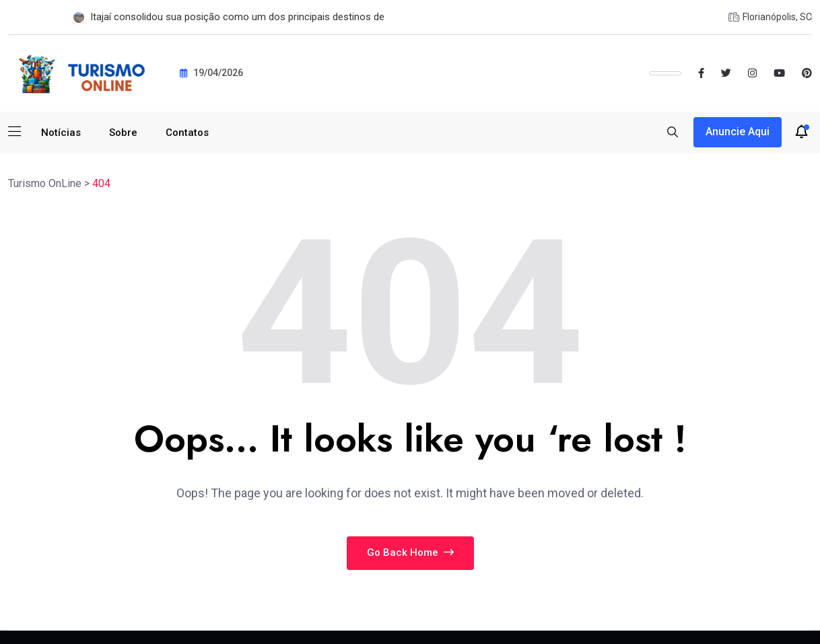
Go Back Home (410, 552)
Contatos (187, 133)
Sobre (123, 133)
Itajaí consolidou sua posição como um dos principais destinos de (237, 17)
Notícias (61, 133)
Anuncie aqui (738, 132)
